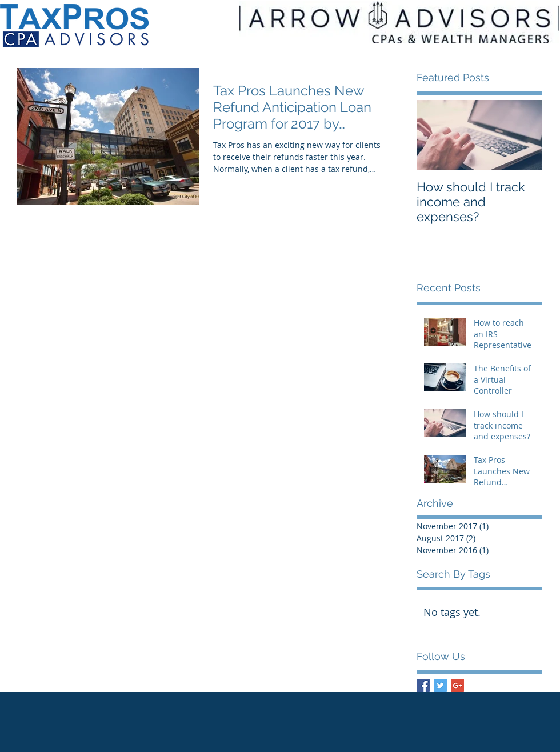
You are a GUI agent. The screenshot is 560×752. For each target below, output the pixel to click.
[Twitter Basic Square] (440, 685)
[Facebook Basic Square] (423, 685)
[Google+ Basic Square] (457, 685)
